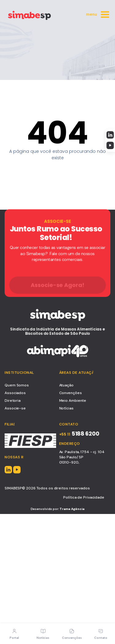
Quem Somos (17, 385)
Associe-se (15, 408)
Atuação (66, 385)
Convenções (71, 393)
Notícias (66, 408)
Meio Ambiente (73, 401)
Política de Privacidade (84, 497)
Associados (15, 393)
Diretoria (13, 401)
